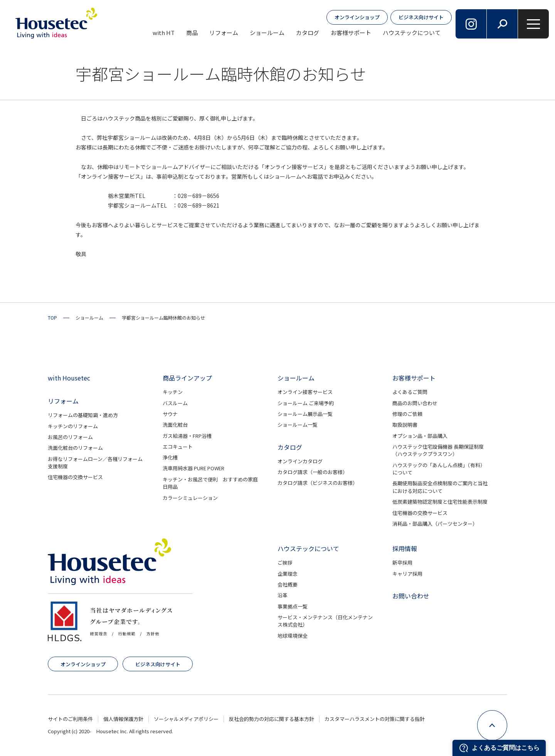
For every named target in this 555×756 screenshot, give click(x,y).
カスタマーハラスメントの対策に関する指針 (375, 719)
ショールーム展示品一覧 (305, 414)
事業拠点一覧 (293, 606)
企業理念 (288, 574)
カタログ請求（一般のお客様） (313, 472)
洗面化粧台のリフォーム (75, 448)
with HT (164, 33)
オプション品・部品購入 (420, 436)
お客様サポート (351, 33)
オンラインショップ (357, 17)
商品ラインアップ (187, 378)
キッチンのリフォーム (73, 426)
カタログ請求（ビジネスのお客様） (318, 483)
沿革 (283, 595)
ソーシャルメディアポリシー (186, 719)
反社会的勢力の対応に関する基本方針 (272, 719)
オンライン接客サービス (305, 392)
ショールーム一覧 (298, 425)
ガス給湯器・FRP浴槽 (187, 436)
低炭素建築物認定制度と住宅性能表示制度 (440, 502)
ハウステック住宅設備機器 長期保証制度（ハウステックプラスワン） (438, 450)
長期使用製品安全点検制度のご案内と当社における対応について (440, 487)
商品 (192, 33)
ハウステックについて (412, 33)
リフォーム (224, 33)
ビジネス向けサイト (421, 17)
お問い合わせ (411, 596)
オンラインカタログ (300, 461)
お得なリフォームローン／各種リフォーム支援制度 (95, 463)
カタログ (308, 33)
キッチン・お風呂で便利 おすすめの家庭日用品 (210, 483)
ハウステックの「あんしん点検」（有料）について (439, 469)
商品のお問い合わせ (415, 403)
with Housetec (69, 378)
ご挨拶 (285, 562)
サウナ (170, 414)
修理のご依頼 (407, 414)
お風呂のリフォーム (70, 437)
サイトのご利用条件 (70, 719)
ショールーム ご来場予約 (306, 403)
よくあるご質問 (410, 392)
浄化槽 (170, 457)
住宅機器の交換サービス (75, 477)
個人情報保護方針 (123, 719)
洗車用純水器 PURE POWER (193, 468)
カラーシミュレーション (190, 498)
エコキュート (178, 447)
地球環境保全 (293, 636)
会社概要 (288, 584)
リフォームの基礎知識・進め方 (83, 415)
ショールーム (267, 33)
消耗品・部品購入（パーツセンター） (435, 524)
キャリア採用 (407, 574)
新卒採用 (402, 562)
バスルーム (175, 403)
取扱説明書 (405, 425)
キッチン (173, 392)
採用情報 (405, 548)
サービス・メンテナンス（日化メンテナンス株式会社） (325, 621)
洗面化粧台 (175, 425)
